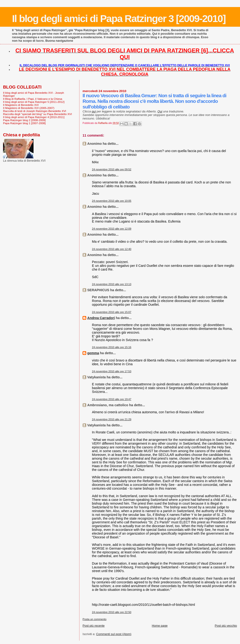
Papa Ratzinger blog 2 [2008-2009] (24, 120)
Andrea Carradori (101, 318)
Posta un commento (94, 619)
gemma (93, 353)
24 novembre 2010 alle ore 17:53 (112, 371)
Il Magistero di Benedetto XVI (21, 105)
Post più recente (94, 626)
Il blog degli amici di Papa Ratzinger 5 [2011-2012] (34, 102)
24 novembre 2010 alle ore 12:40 (112, 249)
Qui (160, 111)
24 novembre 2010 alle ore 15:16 (112, 347)
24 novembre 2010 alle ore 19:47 (112, 399)
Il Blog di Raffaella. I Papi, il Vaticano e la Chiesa (33, 99)
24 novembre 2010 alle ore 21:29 (112, 419)
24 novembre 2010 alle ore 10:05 (112, 201)
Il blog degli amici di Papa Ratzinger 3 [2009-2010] (119, 19)
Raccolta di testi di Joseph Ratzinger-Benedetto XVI (35, 111)
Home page (160, 626)
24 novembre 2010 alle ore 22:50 (112, 612)
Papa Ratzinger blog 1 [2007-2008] (24, 123)
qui (94, 111)
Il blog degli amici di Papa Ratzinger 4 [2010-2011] (34, 117)
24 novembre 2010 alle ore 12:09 (112, 229)
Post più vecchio (226, 626)
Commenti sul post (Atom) (114, 634)
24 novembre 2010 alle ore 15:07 (112, 312)
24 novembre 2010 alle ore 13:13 (112, 284)
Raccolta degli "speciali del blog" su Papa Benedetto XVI (37, 114)
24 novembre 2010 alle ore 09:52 (112, 169)
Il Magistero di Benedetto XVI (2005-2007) (29, 108)
